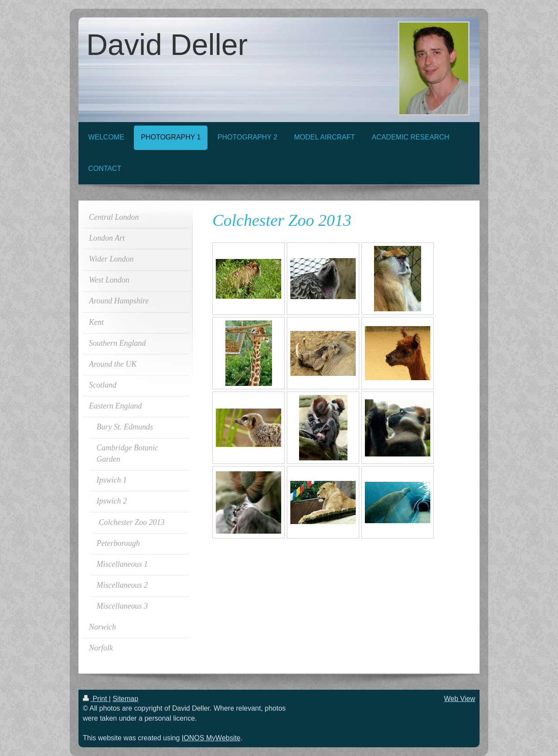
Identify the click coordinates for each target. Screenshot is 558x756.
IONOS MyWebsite (211, 738)
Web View (460, 699)
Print (96, 699)
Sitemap (125, 699)
